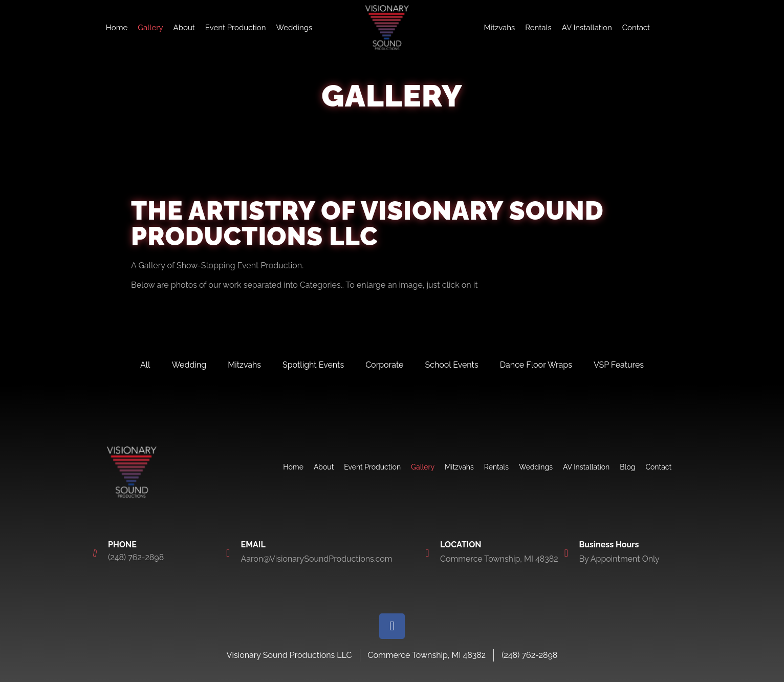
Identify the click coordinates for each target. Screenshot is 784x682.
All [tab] (145, 365)
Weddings (294, 28)
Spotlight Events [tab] (313, 365)
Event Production (236, 28)
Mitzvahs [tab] (244, 365)
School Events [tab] (452, 365)
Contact (636, 28)
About (184, 28)
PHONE (122, 545)
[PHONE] (95, 553)
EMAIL (253, 545)
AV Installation (587, 28)
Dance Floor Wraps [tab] (536, 365)
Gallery (150, 28)
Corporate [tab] (384, 365)
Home (117, 28)
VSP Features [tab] (619, 365)
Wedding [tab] (189, 365)
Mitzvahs (499, 28)
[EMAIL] (228, 553)
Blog (627, 467)
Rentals (538, 28)
